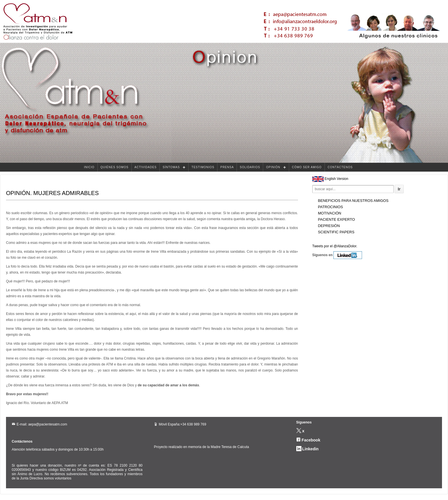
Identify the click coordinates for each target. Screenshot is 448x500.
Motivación (330, 213)
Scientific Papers (336, 232)
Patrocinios (331, 207)
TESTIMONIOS (203, 167)
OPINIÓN (273, 167)
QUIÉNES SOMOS (115, 167)
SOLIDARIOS (250, 167)
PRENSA (227, 167)
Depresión (329, 226)
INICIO (89, 167)
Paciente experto (336, 219)
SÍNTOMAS (171, 167)
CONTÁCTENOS (340, 167)
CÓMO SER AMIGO (307, 167)
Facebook (311, 440)
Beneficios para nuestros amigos (353, 201)
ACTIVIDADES (146, 167)
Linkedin (311, 449)
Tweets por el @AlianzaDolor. (335, 246)
